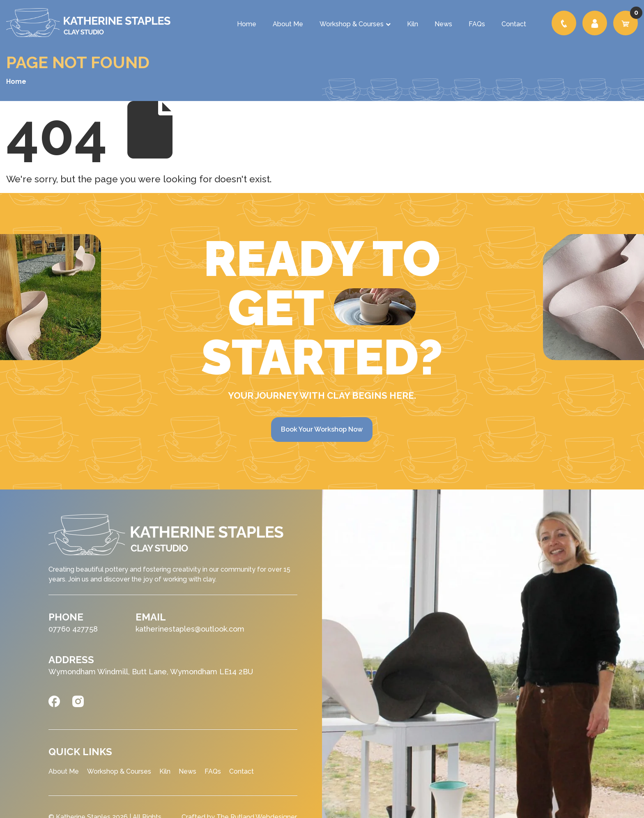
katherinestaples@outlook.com (190, 629)
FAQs (477, 24)
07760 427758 (73, 629)
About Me (288, 24)
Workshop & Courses (355, 24)
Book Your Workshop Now (322, 429)
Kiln (413, 24)
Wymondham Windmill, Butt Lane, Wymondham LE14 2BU (151, 672)
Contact (514, 24)
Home (247, 24)
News (443, 24)
